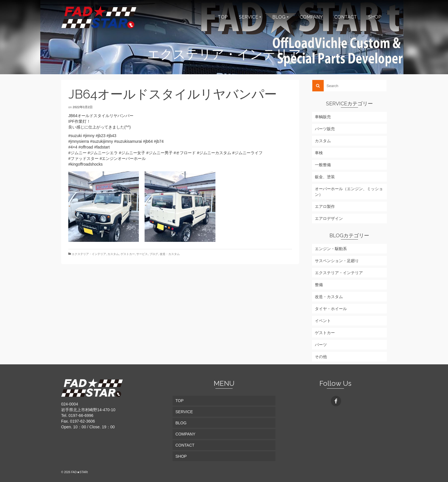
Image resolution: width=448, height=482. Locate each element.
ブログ (154, 254)
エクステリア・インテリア (89, 254)
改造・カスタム (170, 254)
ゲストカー (128, 254)
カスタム (113, 254)
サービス (142, 254)
